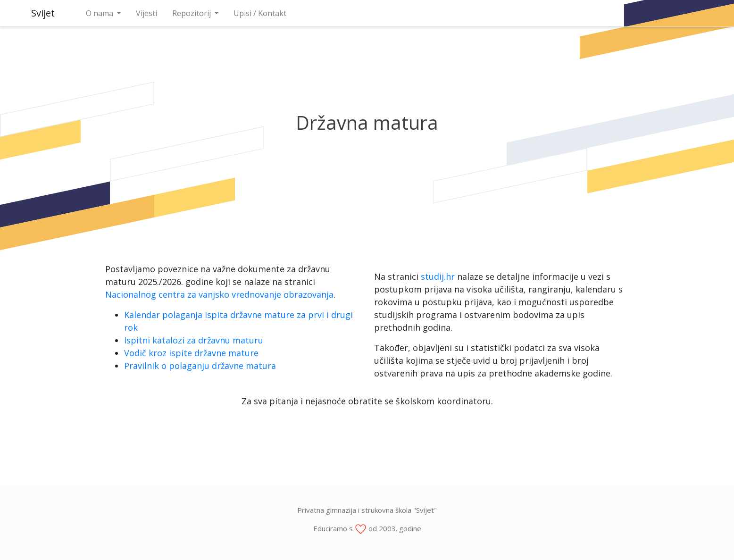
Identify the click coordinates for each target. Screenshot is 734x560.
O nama (100, 13)
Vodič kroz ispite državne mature (191, 353)
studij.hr (438, 276)
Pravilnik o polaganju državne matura (200, 366)
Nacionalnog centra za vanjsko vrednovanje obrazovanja (219, 294)
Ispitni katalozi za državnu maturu (194, 340)
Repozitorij (192, 13)
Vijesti (146, 13)
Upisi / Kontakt (260, 13)
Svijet (43, 13)
